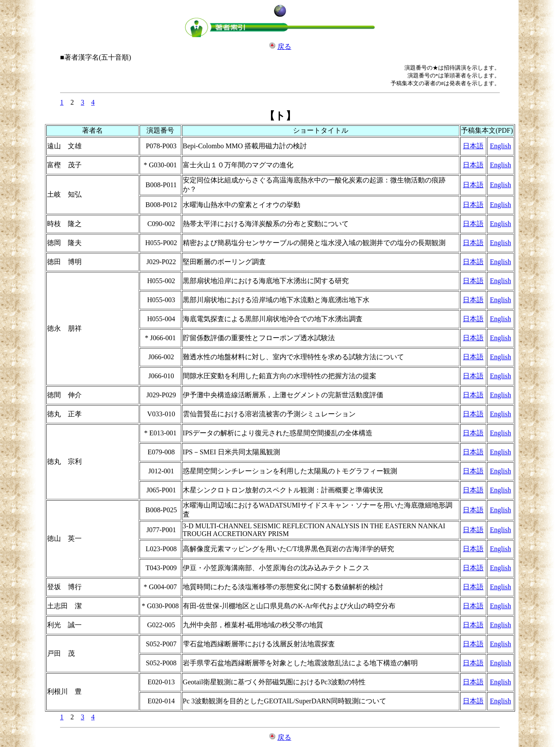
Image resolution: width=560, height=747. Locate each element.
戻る (284, 46)
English (501, 146)
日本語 (473, 146)
